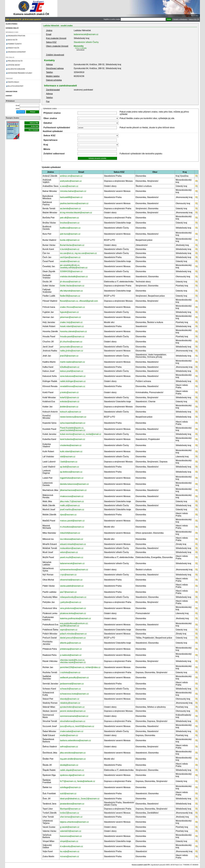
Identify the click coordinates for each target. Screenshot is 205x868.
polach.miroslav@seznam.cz (73, 634)
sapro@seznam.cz (69, 630)
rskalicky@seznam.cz (70, 703)
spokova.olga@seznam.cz (72, 775)
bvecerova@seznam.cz (71, 836)
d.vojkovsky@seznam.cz (71, 846)
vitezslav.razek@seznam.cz (73, 662)
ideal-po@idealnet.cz (70, 799)
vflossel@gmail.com (89, 301)
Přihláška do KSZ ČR (15, 61)
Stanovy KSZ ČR (13, 48)
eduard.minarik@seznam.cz (73, 544)
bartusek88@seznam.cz (71, 197)
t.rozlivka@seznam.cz (70, 672)
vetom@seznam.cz (69, 552)
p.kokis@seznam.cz (69, 392)
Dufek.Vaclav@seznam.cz (72, 286)
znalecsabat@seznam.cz (72, 731)
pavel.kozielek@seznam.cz (73, 430)
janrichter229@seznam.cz (72, 667)
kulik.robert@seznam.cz (71, 451)
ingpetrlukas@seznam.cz (72, 478)
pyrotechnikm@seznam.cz (72, 707)
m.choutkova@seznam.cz (72, 527)
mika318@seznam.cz (70, 533)
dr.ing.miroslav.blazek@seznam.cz (76, 213)
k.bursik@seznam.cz (70, 249)
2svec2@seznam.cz (90, 799)
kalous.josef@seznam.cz (72, 371)
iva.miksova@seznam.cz (72, 539)
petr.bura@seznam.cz (70, 234)
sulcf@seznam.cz (68, 794)
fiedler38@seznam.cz (70, 296)
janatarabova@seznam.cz (72, 804)
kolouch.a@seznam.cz (71, 412)
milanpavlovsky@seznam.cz (73, 597)
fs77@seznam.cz (68, 781)
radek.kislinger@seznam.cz (73, 381)
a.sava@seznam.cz (69, 186)
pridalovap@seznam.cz (71, 649)
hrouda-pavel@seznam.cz (72, 336)
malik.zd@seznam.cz (70, 505)
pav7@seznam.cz (68, 592)
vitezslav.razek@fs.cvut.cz (72, 660)
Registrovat (21, 112)
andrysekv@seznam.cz (71, 181)
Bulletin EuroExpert (15, 86)
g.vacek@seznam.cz (70, 827)
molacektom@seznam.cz (72, 548)
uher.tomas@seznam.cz (71, 817)
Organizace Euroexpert (17, 52)
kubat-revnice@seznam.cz (72, 434)
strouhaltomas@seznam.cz (73, 721)
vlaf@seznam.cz (68, 457)
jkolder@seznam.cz (69, 407)
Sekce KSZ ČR (194, 19)
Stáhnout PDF (34, 123)
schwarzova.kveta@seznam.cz (74, 694)
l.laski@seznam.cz (69, 462)
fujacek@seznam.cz (69, 312)
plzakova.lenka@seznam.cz (73, 613)
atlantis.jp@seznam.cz (70, 643)
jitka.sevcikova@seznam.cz (73, 753)
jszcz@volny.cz (67, 726)
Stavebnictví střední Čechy (86, 42)
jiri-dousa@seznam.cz (70, 282)
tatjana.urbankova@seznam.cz (74, 822)
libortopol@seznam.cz (70, 809)
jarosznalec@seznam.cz (71, 347)
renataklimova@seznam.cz (73, 386)
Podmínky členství (15, 44)
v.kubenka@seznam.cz (71, 445)
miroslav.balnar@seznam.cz (73, 191)
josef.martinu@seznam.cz (72, 509)
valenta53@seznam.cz (71, 831)
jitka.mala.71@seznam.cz (72, 501)
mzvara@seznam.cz (69, 856)
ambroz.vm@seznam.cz (71, 176)
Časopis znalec (13, 82)
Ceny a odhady (81, 48)
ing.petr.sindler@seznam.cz (73, 759)
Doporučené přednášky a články (20, 73)
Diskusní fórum (11, 92)
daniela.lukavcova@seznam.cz (74, 484)
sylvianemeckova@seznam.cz (74, 570)
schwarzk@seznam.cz (70, 689)
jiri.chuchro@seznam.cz (71, 342)
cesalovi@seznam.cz (70, 261)
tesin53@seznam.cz (85, 726)
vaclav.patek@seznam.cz (72, 586)
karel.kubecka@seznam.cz (72, 439)
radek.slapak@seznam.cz (72, 770)
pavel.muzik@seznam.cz (72, 557)
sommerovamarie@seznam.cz (74, 716)
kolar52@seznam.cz (69, 398)
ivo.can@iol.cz (67, 253)
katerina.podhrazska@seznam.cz (76, 618)
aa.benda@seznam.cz (70, 208)
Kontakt (9, 96)
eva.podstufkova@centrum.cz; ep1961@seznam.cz (74, 625)
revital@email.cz (93, 434)
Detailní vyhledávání (180, 19)
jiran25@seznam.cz (69, 356)
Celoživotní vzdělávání (16, 69)
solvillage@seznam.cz (70, 787)
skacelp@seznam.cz (70, 699)
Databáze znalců (12, 28)
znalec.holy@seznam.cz (71, 322)
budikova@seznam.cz (70, 228)
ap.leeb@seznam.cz (69, 467)
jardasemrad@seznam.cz (72, 684)
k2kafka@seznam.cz (70, 367)
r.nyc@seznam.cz (68, 575)
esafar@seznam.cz (69, 735)
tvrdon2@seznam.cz (70, 813)
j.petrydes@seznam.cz (71, 602)
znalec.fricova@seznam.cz (72, 307)
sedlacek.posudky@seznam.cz (74, 677)
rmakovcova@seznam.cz (72, 496)
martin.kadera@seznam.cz (72, 362)
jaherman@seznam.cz (70, 317)
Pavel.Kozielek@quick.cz (72, 428)
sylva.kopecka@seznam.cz (73, 423)
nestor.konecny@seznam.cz (73, 417)
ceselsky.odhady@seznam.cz (74, 268)
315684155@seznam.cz (71, 271)
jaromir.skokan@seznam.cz (73, 711)
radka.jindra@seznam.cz (72, 351)
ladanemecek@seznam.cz (86, 34)
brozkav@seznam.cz (70, 223)
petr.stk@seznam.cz (69, 218)
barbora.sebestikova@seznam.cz (76, 740)
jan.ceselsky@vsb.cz (70, 265)
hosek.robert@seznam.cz (72, 326)
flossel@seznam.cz (69, 301)
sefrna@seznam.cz (69, 747)
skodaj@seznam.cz (69, 765)
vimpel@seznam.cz (69, 841)
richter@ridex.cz (93, 667)
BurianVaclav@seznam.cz (72, 245)
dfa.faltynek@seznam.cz (71, 291)
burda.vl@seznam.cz (70, 240)
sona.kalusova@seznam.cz (73, 376)
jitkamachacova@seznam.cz (73, 490)
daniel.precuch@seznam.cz (73, 638)
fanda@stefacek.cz (86, 781)
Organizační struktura (16, 36)
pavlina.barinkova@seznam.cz (74, 203)
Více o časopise (33, 130)
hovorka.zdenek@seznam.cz (73, 331)
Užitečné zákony (14, 65)
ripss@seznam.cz (68, 515)
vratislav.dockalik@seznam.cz (74, 277)
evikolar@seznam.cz (70, 402)
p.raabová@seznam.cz (71, 655)
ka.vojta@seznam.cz (70, 851)
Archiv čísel (35, 126)
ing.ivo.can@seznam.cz (86, 253)
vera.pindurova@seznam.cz (73, 608)
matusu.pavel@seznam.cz (72, 521)
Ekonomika (79, 46)
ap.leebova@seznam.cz (71, 472)
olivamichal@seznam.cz (71, 580)
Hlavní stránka (12, 24)
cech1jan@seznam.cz (70, 257)
